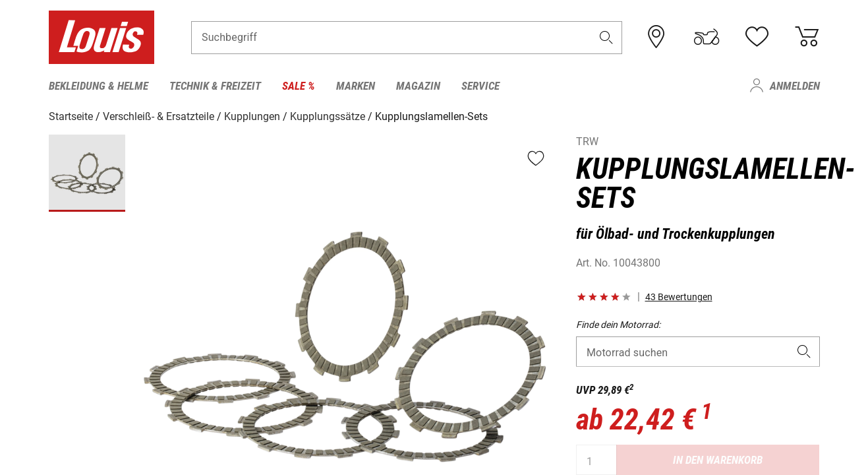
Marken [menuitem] (356, 86)
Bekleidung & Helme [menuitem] (99, 86)
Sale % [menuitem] (299, 86)
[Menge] (596, 460)
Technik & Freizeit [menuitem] (215, 86)
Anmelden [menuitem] (795, 86)
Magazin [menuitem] (418, 86)
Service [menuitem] (480, 86)
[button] (606, 37)
